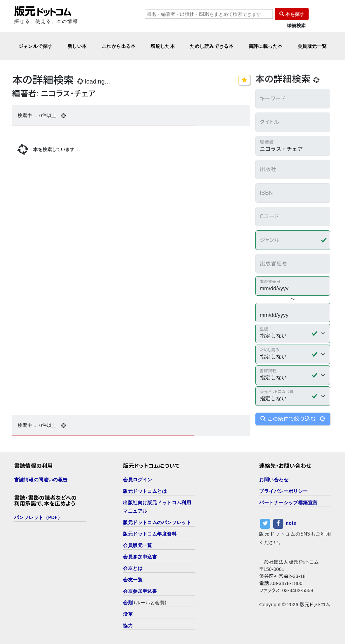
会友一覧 (133, 579)
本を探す (292, 14)
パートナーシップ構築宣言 (288, 502)
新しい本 (77, 46)
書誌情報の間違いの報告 (41, 479)
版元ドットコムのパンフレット (157, 522)
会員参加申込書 (140, 557)
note (291, 523)
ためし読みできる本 (212, 46)
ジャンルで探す (36, 46)
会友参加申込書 (140, 591)
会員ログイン (138, 479)
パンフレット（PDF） (38, 517)
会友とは (133, 568)
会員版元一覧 (312, 46)
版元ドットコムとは (145, 491)
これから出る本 (119, 46)
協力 (128, 625)
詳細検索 (296, 26)
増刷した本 (163, 46)
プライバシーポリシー (283, 491)
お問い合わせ (274, 479)
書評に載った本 (266, 46)
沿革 (128, 614)
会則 (128, 602)
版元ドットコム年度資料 (150, 534)
